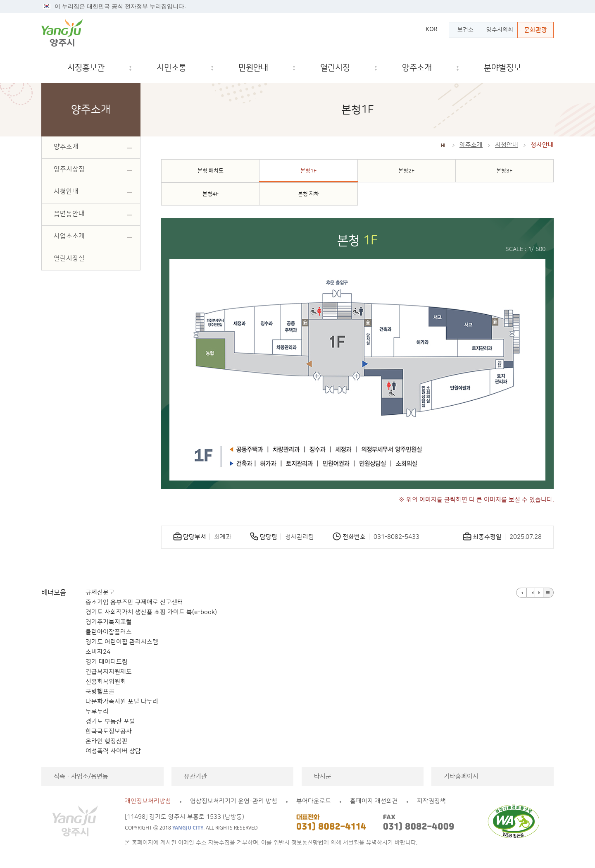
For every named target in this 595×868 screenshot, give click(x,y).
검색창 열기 (540, 68)
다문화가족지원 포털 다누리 (122, 702)
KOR (432, 29)
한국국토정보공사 (109, 731)
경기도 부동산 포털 (110, 721)
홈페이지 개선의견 (374, 801)
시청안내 (507, 145)
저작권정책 (431, 801)
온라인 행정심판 (107, 741)
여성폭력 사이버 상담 (113, 751)
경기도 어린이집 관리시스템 (122, 642)
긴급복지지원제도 (109, 672)
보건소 (465, 30)
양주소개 (471, 145)
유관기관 (195, 776)
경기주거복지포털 (109, 622)
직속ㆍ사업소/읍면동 (81, 776)
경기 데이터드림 (107, 662)
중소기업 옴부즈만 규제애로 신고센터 (134, 602)
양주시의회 (500, 30)
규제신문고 (100, 592)
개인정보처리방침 (148, 801)
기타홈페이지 (461, 776)
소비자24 (98, 652)
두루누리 (97, 711)
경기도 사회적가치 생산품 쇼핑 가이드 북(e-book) (151, 612)
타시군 (323, 776)
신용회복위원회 (106, 682)
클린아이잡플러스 (109, 632)
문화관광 (535, 30)
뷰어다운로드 (314, 801)
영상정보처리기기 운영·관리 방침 (234, 801)
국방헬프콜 (100, 692)
